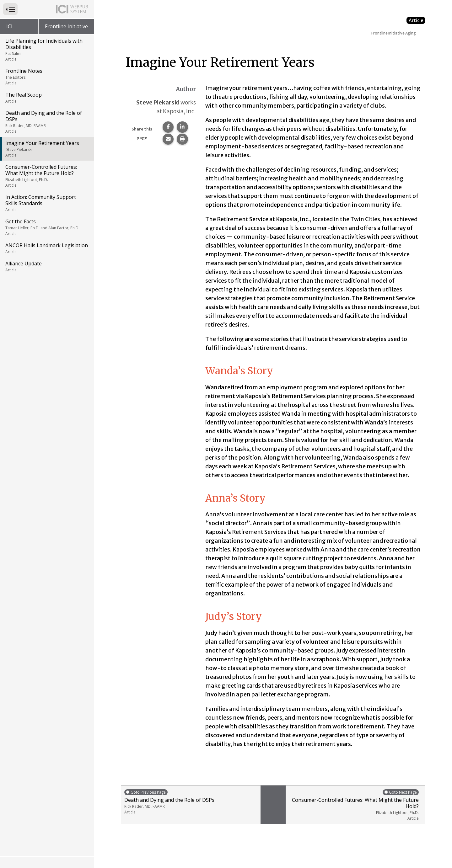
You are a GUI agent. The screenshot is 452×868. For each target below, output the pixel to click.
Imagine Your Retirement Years (47, 149)
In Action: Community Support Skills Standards (47, 203)
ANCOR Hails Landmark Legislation (47, 248)
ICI (9, 26)
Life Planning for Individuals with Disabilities (47, 50)
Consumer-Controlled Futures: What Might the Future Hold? (47, 176)
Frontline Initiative (66, 26)
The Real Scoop (47, 98)
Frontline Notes (47, 77)
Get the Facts (47, 227)
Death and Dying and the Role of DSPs (47, 122)
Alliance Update (47, 266)
